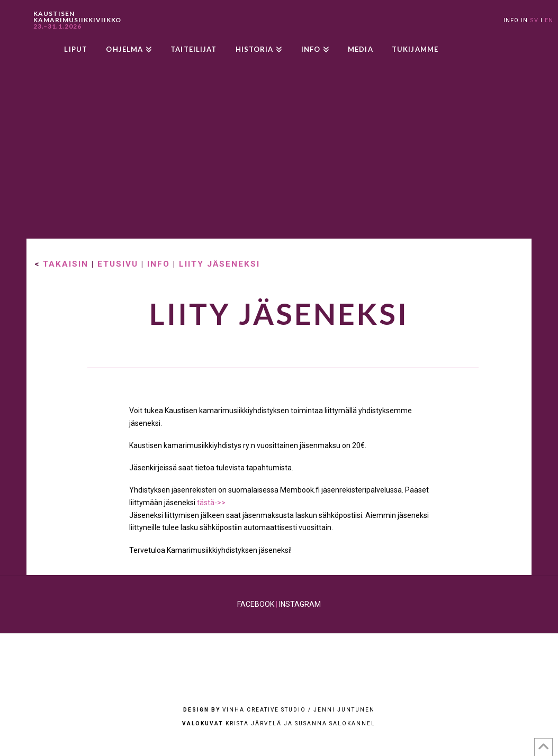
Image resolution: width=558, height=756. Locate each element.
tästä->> (211, 503)
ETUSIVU (118, 264)
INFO (159, 264)
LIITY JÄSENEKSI (219, 264)
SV (534, 20)
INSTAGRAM (300, 604)
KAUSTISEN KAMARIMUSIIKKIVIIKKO (77, 20)
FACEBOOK (256, 604)
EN (549, 20)
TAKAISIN (66, 264)
